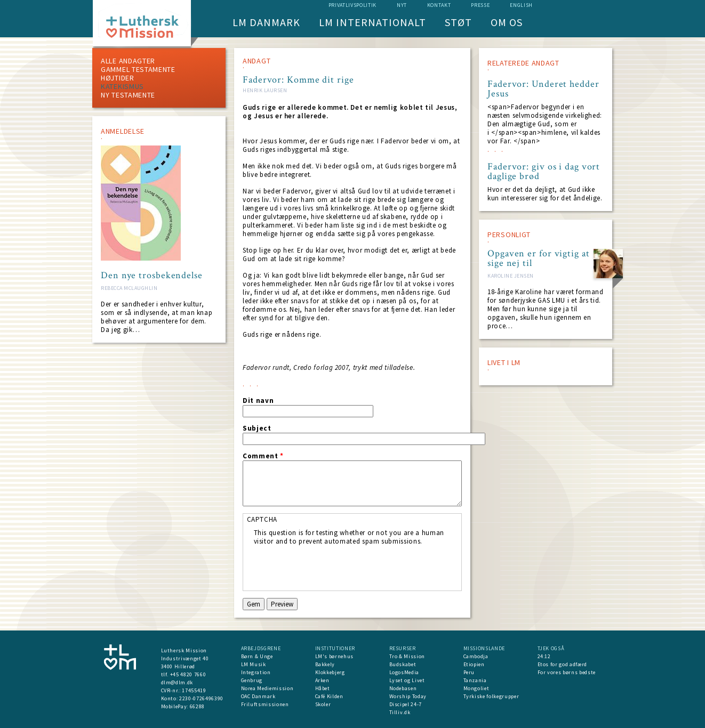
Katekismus (122, 86)
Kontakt (439, 5)
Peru (469, 672)
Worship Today (408, 696)
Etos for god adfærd (562, 664)
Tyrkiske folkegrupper (491, 696)
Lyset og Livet (407, 680)
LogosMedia (404, 672)
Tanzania (475, 680)
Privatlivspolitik (352, 5)
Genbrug (252, 680)
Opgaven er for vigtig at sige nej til (539, 258)
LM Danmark (266, 22)
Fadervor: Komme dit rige (298, 80)
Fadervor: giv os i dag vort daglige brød (544, 172)
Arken (322, 680)
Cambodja (476, 656)
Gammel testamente (138, 69)
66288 (197, 706)
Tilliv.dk (400, 712)
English (521, 5)
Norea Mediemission (267, 688)
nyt (402, 5)
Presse (480, 5)
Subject (257, 428)
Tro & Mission (407, 656)
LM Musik (254, 664)
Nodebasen (403, 688)
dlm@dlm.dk (177, 682)
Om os (507, 22)
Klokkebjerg (330, 672)
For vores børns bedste (567, 672)
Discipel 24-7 (406, 704)
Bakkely (325, 664)
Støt (458, 22)
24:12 (544, 656)
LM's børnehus (334, 656)
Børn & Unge (257, 656)
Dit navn (258, 401)
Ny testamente (128, 95)
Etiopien (474, 664)
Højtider (118, 78)
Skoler (323, 704)
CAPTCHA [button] (262, 519)
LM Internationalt (372, 22)
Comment (263, 456)
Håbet (323, 688)
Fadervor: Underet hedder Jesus (543, 89)
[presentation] (335, 567)
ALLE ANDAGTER (128, 61)
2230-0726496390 (201, 698)
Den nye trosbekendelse (152, 276)
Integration (256, 672)
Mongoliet (476, 688)
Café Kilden (329, 696)
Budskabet (403, 664)
